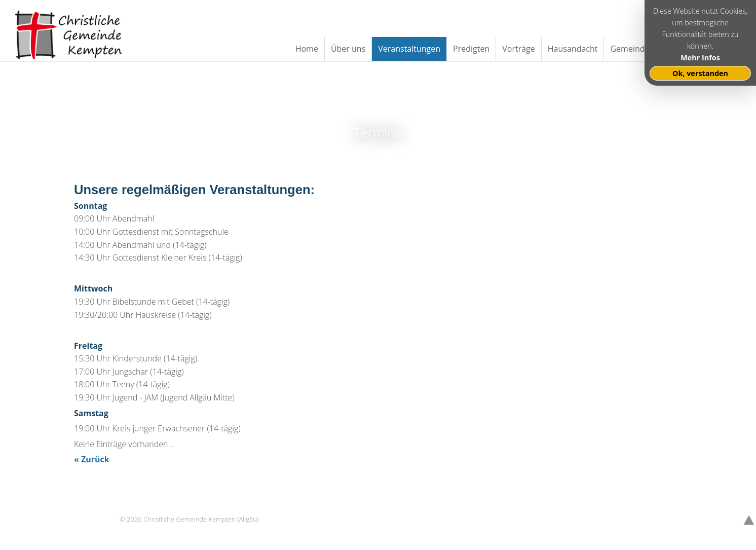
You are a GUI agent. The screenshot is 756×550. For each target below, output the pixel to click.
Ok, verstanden (700, 73)
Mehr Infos (700, 58)
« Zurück (92, 459)
